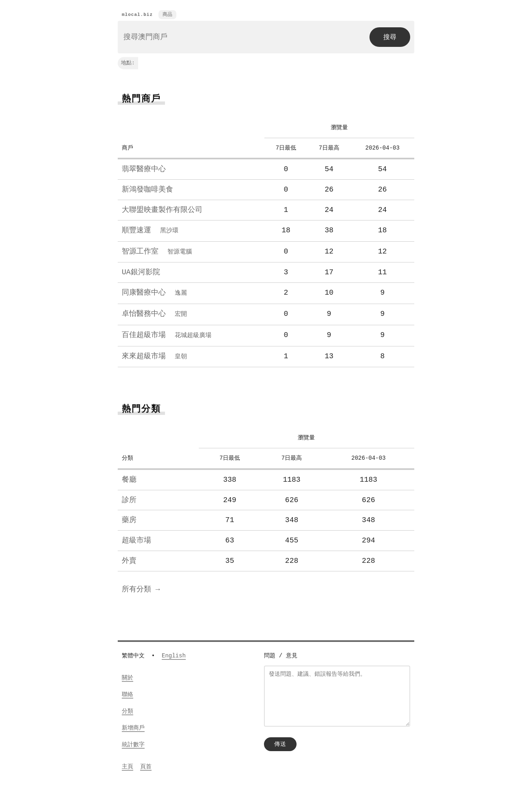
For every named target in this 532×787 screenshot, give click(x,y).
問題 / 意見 (280, 654)
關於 (128, 676)
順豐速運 (150, 231)
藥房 (129, 518)
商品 (167, 15)
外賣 (129, 559)
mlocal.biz (137, 15)
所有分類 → (141, 587)
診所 (129, 498)
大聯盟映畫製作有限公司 (162, 210)
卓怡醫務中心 (154, 313)
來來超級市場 (154, 355)
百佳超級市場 (167, 334)
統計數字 (133, 742)
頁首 (146, 764)
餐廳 (129, 478)
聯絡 (128, 692)
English (174, 654)
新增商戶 (133, 726)
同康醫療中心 (154, 292)
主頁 (128, 764)
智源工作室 (157, 251)
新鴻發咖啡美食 (147, 190)
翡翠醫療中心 (144, 170)
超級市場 (136, 538)
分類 (128, 709)
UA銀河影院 (141, 272)
